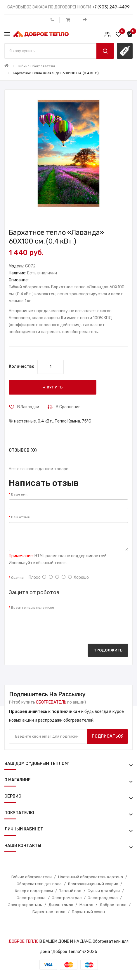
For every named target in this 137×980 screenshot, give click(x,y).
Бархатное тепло (49, 912)
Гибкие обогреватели (36, 66)
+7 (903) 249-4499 (111, 7)
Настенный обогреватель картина (91, 877)
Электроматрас (67, 898)
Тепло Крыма (67, 421)
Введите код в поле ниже (33, 608)
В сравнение (68, 407)
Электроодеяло (103, 898)
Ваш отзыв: (21, 517)
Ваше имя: (20, 494)
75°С (86, 421)
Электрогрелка (31, 898)
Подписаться (108, 736)
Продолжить (108, 650)
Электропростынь (25, 905)
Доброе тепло (113, 905)
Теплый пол (70, 891)
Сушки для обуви (104, 891)
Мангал (86, 905)
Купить (55, 387)
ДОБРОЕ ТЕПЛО (24, 941)
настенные (25, 421)
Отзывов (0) (23, 450)
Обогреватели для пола (39, 884)
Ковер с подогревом (34, 891)
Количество (22, 366)
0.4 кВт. (45, 421)
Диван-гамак (61, 905)
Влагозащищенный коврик (93, 884)
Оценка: (18, 578)
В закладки (28, 407)
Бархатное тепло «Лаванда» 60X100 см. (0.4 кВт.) (56, 73)
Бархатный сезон (88, 912)
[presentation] (53, 624)
